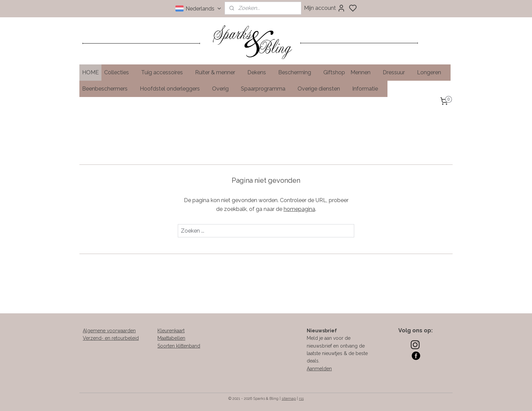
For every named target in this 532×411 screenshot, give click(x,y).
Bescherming (298, 72)
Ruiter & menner (218, 72)
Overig (224, 89)
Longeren (432, 72)
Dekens (260, 72)
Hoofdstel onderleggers (173, 89)
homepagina (299, 209)
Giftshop (334, 72)
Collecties (120, 72)
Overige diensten (322, 89)
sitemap (289, 399)
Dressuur (397, 72)
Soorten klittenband (179, 346)
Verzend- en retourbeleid (111, 338)
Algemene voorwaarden (109, 331)
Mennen (364, 72)
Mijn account (325, 8)
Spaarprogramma (267, 89)
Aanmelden (319, 369)
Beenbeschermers (108, 89)
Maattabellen (171, 338)
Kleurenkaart (171, 331)
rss (301, 399)
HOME (90, 72)
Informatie (368, 89)
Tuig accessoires (165, 72)
